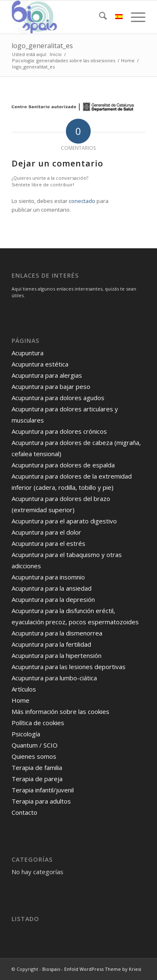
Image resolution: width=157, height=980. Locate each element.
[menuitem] (99, 17)
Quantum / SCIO (35, 745)
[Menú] (134, 17)
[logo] (65, 17)
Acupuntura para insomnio (48, 577)
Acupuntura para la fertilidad (51, 644)
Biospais (51, 969)
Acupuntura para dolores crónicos (59, 431)
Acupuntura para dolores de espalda (63, 465)
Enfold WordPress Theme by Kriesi (103, 969)
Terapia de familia (37, 767)
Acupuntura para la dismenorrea (57, 633)
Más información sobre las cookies (60, 711)
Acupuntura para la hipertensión (57, 655)
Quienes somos (34, 756)
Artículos (24, 689)
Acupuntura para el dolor (46, 532)
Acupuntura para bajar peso (51, 386)
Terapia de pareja (37, 779)
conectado (82, 201)
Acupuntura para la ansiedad (52, 588)
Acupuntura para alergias (47, 375)
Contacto (24, 812)
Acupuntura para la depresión (53, 599)
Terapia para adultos (41, 801)
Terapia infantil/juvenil (43, 790)
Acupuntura (28, 353)
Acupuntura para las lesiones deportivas (69, 667)
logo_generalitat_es (42, 46)
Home (21, 700)
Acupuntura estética (40, 364)
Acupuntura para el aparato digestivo (64, 521)
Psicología (26, 734)
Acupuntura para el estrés (48, 543)
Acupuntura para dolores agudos (58, 398)
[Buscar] (99, 17)
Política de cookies (38, 723)
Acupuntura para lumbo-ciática (54, 678)
